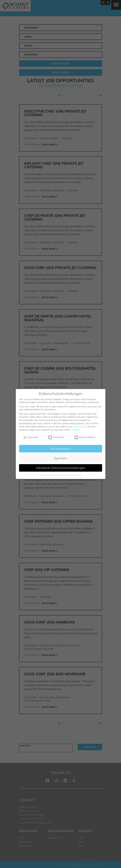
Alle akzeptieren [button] (61, 448)
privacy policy (79, 427)
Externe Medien (85, 437)
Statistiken (56, 437)
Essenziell (31, 437)
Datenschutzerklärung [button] (62, 475)
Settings (75, 430)
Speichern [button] (61, 458)
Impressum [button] (77, 475)
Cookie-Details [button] (46, 475)
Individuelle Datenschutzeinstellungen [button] (61, 468)
